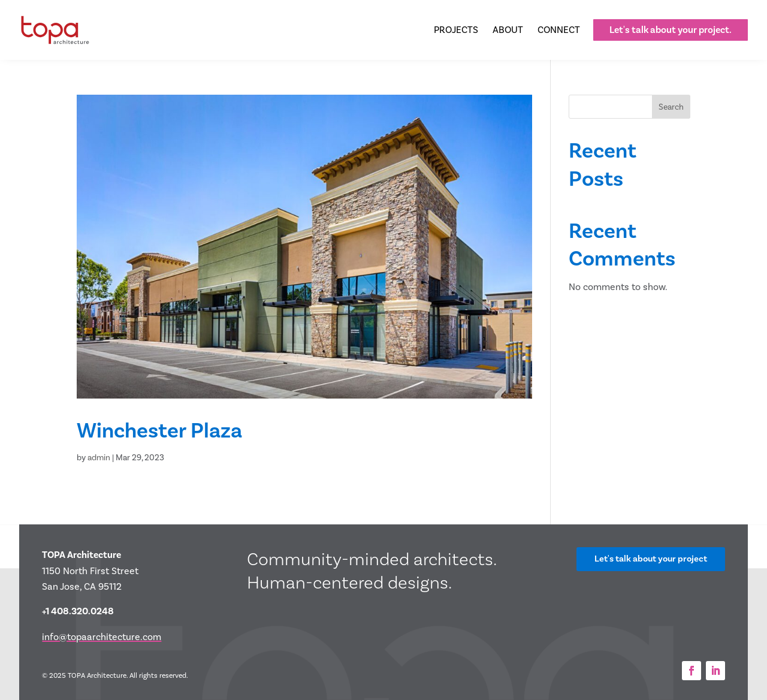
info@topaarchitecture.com (102, 637)
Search (671, 107)
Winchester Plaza (159, 430)
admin (99, 458)
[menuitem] (456, 30)
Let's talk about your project (651, 559)
